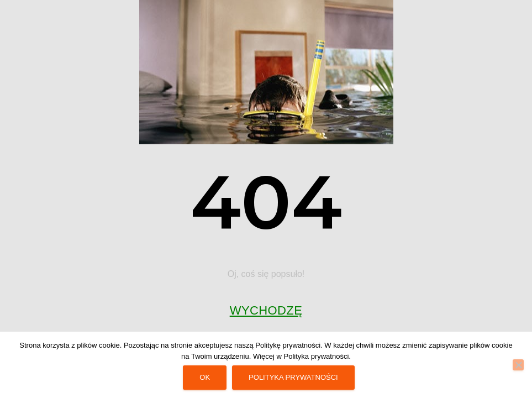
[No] (518, 365)
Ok (205, 377)
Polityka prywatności (293, 377)
